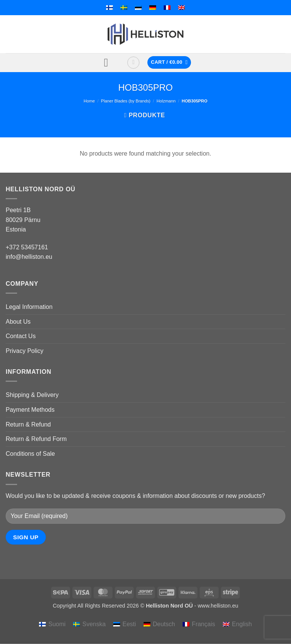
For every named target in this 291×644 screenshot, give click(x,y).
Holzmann (166, 101)
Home (89, 101)
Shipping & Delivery (32, 395)
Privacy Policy (25, 351)
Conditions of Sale (30, 454)
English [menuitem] (242, 624)
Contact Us (21, 336)
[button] (110, 63)
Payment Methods (30, 410)
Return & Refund (28, 424)
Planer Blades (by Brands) (126, 101)
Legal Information (29, 307)
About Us (18, 322)
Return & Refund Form (36, 439)
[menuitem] (110, 8)
